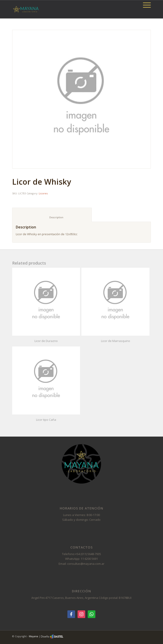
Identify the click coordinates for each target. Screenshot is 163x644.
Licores (43, 193)
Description (52, 217)
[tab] (52, 215)
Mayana (33, 636)
